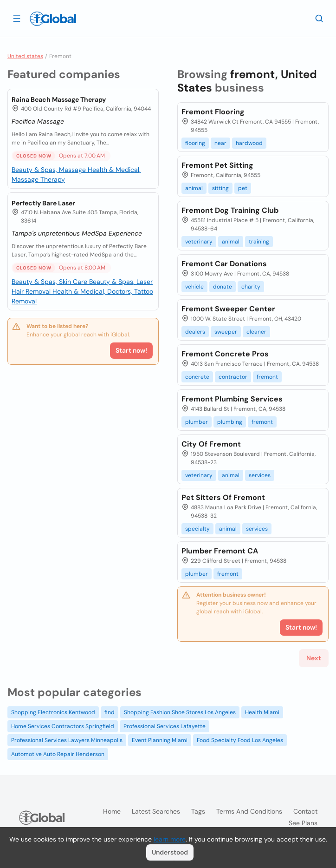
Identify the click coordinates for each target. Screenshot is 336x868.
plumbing (230, 422)
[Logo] (53, 19)
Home (112, 811)
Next (314, 658)
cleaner (256, 332)
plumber (197, 422)
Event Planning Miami (160, 740)
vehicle (194, 287)
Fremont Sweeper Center (228, 309)
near (220, 143)
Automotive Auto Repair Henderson (58, 754)
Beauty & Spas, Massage (50, 170)
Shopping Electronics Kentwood (53, 712)
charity (251, 287)
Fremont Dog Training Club (230, 210)
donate (223, 287)
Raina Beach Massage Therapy (59, 99)
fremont (267, 377)
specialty (197, 529)
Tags (198, 811)
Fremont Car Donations (224, 264)
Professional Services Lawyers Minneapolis (67, 740)
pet (243, 188)
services (260, 475)
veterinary (199, 242)
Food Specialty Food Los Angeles (240, 740)
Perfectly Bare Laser (43, 203)
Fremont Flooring (213, 112)
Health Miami (262, 712)
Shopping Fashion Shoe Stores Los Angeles (180, 712)
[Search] (319, 18)
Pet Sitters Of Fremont (223, 497)
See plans (303, 823)
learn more (170, 839)
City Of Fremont (211, 444)
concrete (197, 377)
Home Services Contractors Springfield (63, 726)
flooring (195, 143)
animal (194, 188)
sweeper (226, 332)
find (110, 712)
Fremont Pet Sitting (217, 165)
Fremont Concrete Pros (225, 354)
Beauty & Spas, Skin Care (50, 282)
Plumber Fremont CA (220, 551)
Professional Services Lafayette (165, 726)
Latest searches (156, 811)
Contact (305, 811)
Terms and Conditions (249, 811)
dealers (195, 332)
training (259, 242)
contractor (233, 377)
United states (25, 56)
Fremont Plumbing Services (232, 399)
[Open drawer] (17, 18)
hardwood (249, 143)
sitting (220, 188)
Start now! (131, 350)
